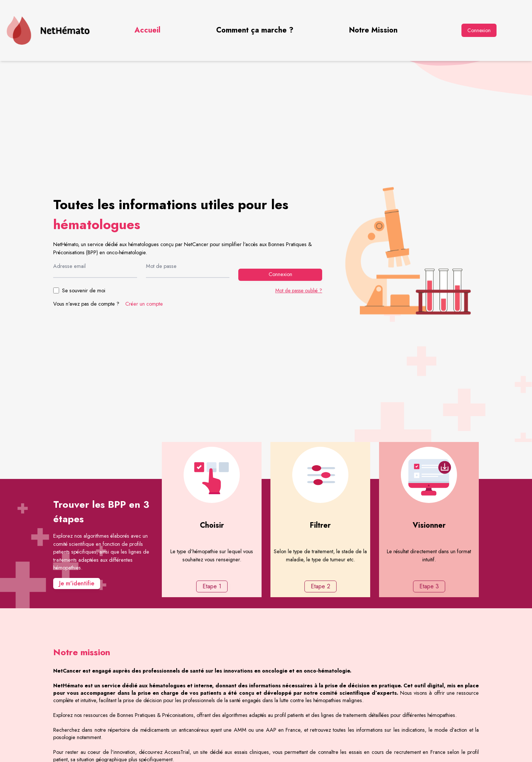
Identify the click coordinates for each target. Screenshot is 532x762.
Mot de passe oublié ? (299, 290)
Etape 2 (320, 586)
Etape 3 (429, 586)
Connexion (479, 30)
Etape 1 (212, 586)
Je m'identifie (77, 583)
